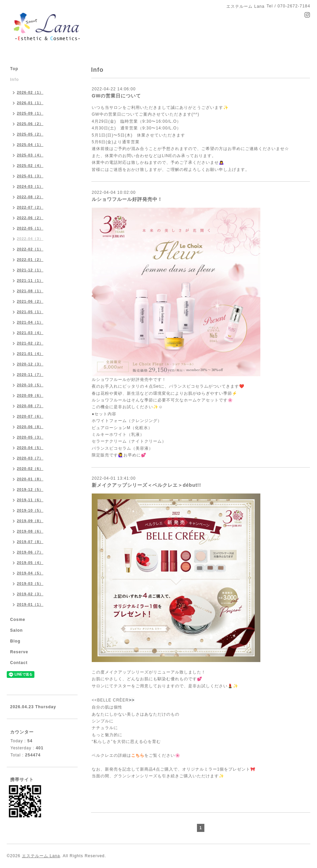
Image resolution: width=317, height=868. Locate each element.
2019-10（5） (30, 510)
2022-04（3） (30, 239)
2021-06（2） (30, 301)
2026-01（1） (30, 103)
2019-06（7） (30, 552)
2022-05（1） (30, 228)
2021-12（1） (30, 270)
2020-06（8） (30, 427)
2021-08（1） (30, 291)
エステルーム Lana (41, 856)
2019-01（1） (30, 604)
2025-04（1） (30, 145)
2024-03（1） (30, 186)
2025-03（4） (30, 155)
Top (14, 69)
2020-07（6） (30, 416)
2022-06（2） (30, 218)
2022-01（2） (30, 260)
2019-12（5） (30, 489)
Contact (19, 663)
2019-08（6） (30, 531)
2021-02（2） (30, 343)
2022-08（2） (30, 197)
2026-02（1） (30, 92)
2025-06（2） (30, 124)
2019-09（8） (30, 521)
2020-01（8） (30, 479)
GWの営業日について (116, 96)
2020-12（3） (30, 364)
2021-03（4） (30, 333)
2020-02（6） (30, 469)
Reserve (19, 652)
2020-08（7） (30, 406)
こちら (138, 755)
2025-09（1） (30, 113)
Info (15, 80)
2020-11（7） (30, 375)
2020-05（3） (30, 437)
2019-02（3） (30, 594)
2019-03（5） (30, 583)
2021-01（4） (30, 354)
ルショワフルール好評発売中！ (127, 199)
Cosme (18, 620)
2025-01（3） (30, 176)
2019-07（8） (30, 542)
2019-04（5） (30, 573)
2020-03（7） (30, 458)
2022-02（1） (30, 249)
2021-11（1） (30, 280)
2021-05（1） (30, 312)
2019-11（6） (30, 500)
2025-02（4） (30, 166)
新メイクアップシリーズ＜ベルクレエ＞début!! (146, 485)
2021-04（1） (30, 322)
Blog (15, 641)
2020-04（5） (30, 448)
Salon (17, 630)
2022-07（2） (30, 207)
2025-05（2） (30, 134)
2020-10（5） (30, 385)
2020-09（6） (30, 395)
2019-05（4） (30, 563)
